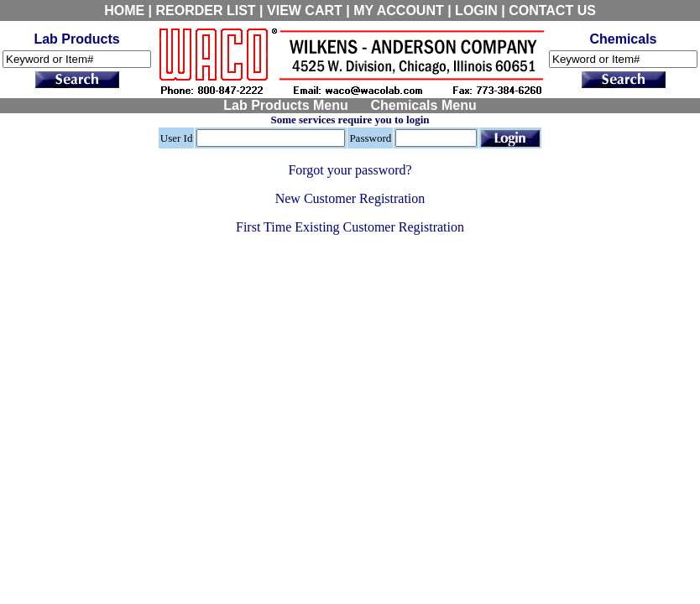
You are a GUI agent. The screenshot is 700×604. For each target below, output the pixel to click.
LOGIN (476, 10)
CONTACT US (552, 10)
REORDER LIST (206, 10)
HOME (124, 10)
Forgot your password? (350, 170)
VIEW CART (305, 10)
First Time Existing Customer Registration (350, 227)
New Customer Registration (350, 198)
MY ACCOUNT (399, 10)
